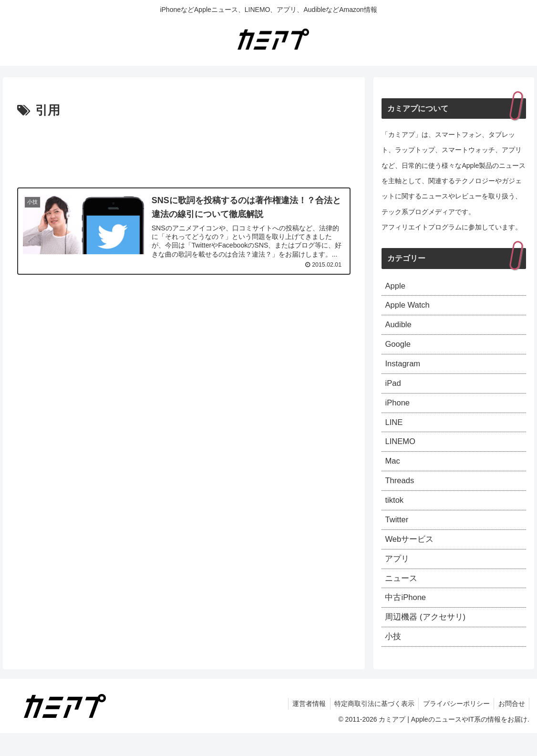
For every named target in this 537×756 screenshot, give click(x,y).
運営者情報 (304, 726)
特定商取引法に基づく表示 (371, 726)
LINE (394, 431)
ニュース (402, 597)
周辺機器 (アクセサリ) (428, 638)
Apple (396, 287)
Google (399, 349)
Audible (399, 328)
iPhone (398, 411)
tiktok (395, 514)
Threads (401, 494)
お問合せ (511, 726)
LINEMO (401, 452)
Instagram (404, 369)
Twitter (398, 535)
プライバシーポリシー (454, 726)
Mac (393, 473)
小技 (393, 659)
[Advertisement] (184, 150)
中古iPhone (407, 618)
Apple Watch (409, 307)
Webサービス (411, 556)
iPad (393, 390)
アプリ (398, 576)
